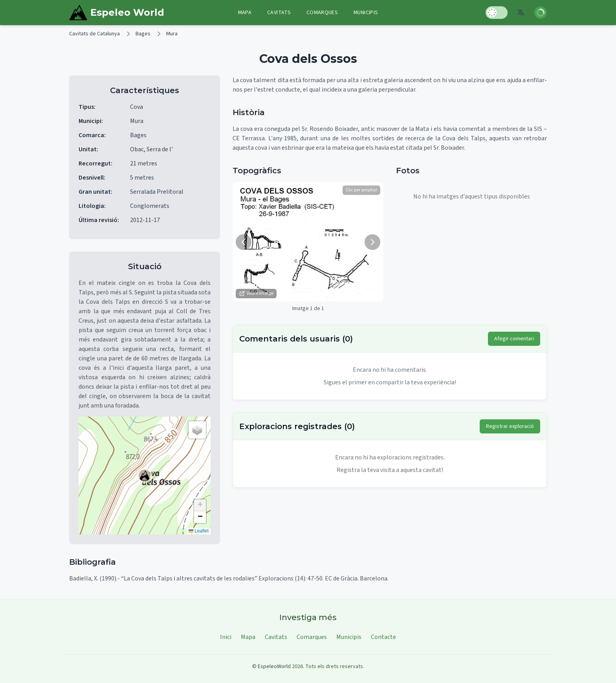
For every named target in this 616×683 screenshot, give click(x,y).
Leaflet (199, 531)
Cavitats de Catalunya (94, 34)
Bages (143, 34)
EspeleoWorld (274, 666)
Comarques (322, 13)
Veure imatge (256, 293)
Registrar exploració (510, 426)
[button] (145, 476)
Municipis (366, 13)
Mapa (245, 13)
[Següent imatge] (372, 242)
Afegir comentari (514, 339)
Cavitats (279, 13)
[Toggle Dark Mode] (497, 13)
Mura (172, 34)
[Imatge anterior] (244, 242)
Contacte (383, 637)
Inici (226, 637)
